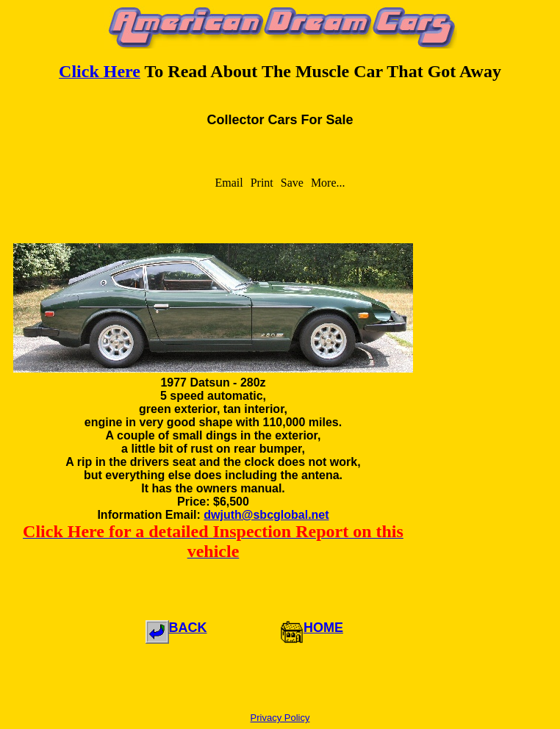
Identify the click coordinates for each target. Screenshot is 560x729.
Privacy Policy (280, 718)
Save (292, 183)
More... (328, 183)
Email (229, 183)
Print (262, 183)
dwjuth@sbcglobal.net (266, 515)
